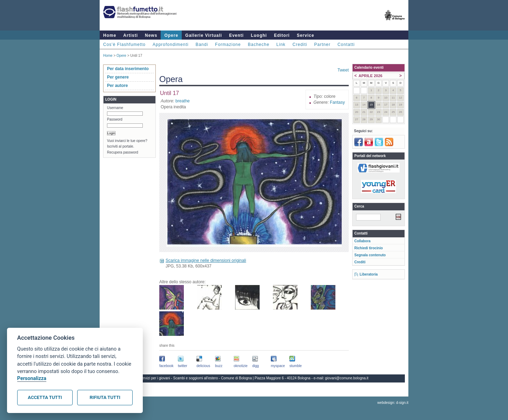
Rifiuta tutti (105, 397)
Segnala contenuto (370, 255)
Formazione (228, 45)
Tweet (343, 70)
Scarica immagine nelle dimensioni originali (206, 260)
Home (110, 35)
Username (115, 108)
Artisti (131, 35)
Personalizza (32, 378)
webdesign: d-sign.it (393, 403)
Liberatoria (369, 274)
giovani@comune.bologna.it (347, 378)
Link (281, 45)
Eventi (236, 35)
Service (306, 35)
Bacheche (258, 45)
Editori (282, 35)
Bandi (202, 45)
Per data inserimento (128, 69)
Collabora (362, 241)
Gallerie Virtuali (204, 35)
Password (115, 119)
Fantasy (337, 102)
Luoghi (259, 35)
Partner (322, 45)
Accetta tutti (45, 397)
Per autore (117, 86)
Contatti (346, 45)
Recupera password (123, 152)
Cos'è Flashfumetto (124, 45)
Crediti (300, 45)
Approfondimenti (171, 45)
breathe (183, 101)
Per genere (118, 77)
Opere (171, 35)
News (151, 35)
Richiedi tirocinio (369, 248)
